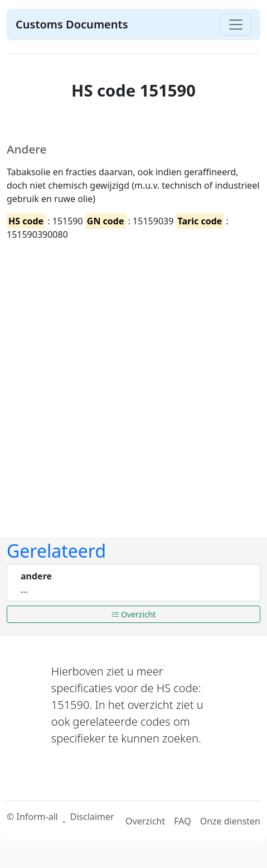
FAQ (182, 821)
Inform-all (37, 817)
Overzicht (134, 614)
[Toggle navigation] (236, 25)
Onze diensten (230, 821)
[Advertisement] (130, 380)
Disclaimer (92, 817)
